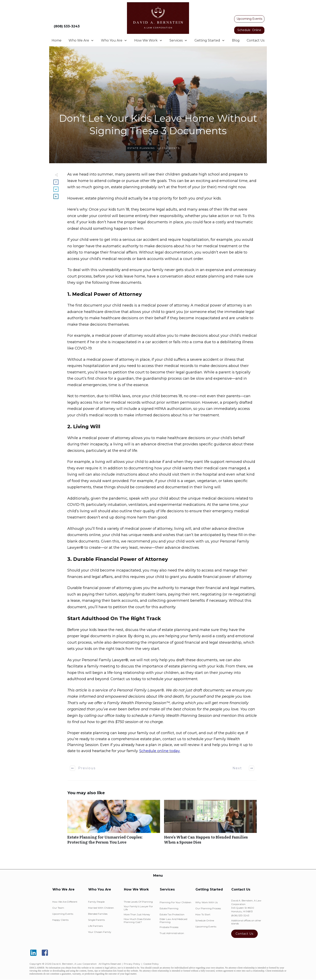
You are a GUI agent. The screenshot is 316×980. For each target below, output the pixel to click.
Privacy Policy (132, 964)
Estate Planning (141, 148)
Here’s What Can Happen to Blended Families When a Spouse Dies (210, 824)
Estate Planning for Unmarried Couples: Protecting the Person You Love (114, 824)
